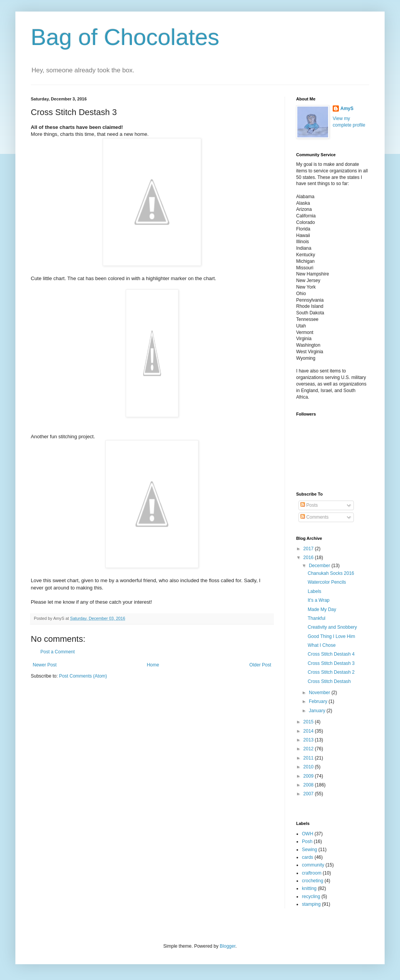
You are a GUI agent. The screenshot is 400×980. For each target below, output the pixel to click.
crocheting (312, 881)
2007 (309, 794)
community (313, 865)
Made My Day (322, 609)
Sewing (309, 850)
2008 (309, 785)
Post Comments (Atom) (83, 676)
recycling (311, 897)
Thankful (317, 618)
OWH (307, 834)
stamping (311, 904)
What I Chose (322, 645)
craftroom (312, 873)
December (320, 566)
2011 (309, 758)
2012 (309, 749)
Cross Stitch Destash (329, 681)
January (318, 711)
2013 (309, 740)
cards (307, 857)
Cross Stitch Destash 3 (331, 663)
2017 (309, 549)
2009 (309, 776)
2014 (309, 731)
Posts (309, 505)
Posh (307, 841)
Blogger (227, 946)
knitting (309, 888)
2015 (309, 722)
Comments (314, 517)
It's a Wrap (319, 600)
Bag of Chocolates (125, 37)
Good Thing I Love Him (331, 636)
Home (153, 665)
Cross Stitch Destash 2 (331, 672)
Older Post (260, 665)
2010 (309, 767)
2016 (309, 558)
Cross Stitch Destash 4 (331, 654)
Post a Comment (57, 652)
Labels (314, 591)
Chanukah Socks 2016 (331, 573)
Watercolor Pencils (327, 582)
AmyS (347, 109)
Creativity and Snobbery (332, 627)
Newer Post (45, 665)
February (319, 701)
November (320, 693)
